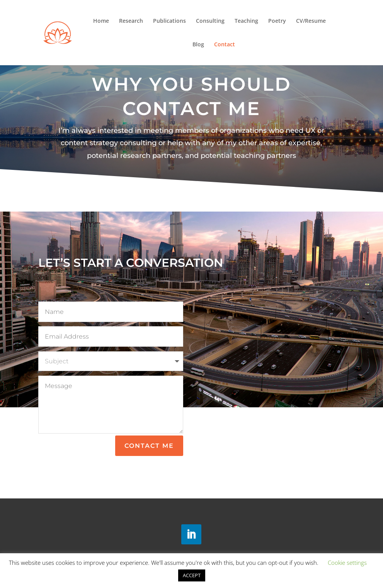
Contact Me (149, 446)
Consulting (210, 21)
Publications (169, 21)
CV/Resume (311, 21)
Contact (225, 45)
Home (101, 21)
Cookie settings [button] (347, 563)
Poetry (277, 21)
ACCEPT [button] (192, 575)
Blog (198, 45)
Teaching (246, 21)
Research (131, 21)
